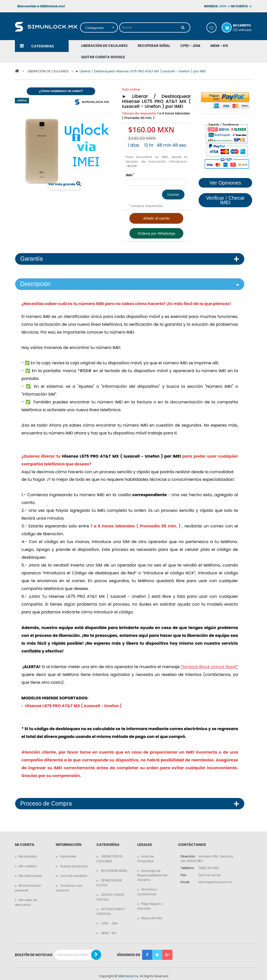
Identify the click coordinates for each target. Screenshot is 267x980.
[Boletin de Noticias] (96, 950)
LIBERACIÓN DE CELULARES (109, 854)
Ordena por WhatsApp (156, 229)
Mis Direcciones (30, 871)
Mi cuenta (25, 840)
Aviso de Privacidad (145, 854)
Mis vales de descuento (26, 898)
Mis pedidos (28, 852)
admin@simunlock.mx (215, 878)
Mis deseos (211, 27)
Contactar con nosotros (69, 883)
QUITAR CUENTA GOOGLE (110, 893)
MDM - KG (108, 928)
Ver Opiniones (225, 183)
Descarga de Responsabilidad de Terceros (152, 871)
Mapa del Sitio (152, 914)
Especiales (68, 852)
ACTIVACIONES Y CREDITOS (111, 907)
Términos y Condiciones (147, 887)
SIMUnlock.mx (128, 972)
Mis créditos (28, 862)
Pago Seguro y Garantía (150, 902)
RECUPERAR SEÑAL (114, 866)
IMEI (130, 171)
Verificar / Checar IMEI (225, 200)
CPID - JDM (109, 919)
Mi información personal (28, 883)
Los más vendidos (73, 871)
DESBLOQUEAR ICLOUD (109, 878)
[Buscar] (183, 27)
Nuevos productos (74, 862)
